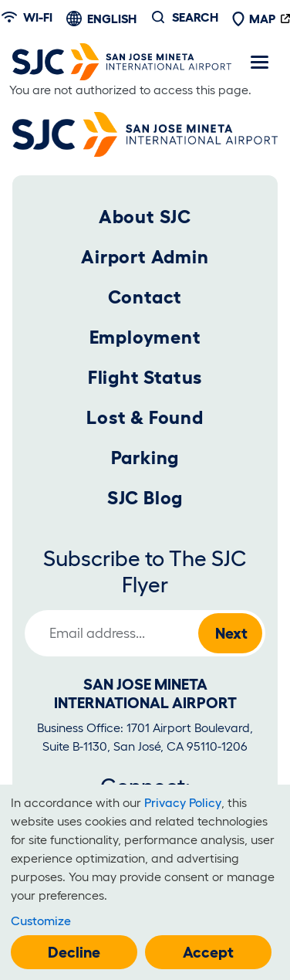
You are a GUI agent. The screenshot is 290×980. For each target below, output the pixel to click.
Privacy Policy (183, 802)
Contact (145, 297)
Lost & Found (145, 417)
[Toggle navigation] (259, 62)
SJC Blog (145, 498)
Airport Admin (145, 257)
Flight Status (145, 377)
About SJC (145, 217)
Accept (208, 952)
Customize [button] (41, 921)
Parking (145, 458)
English (112, 19)
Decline (74, 952)
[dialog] (145, 882)
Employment (145, 337)
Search (195, 17)
